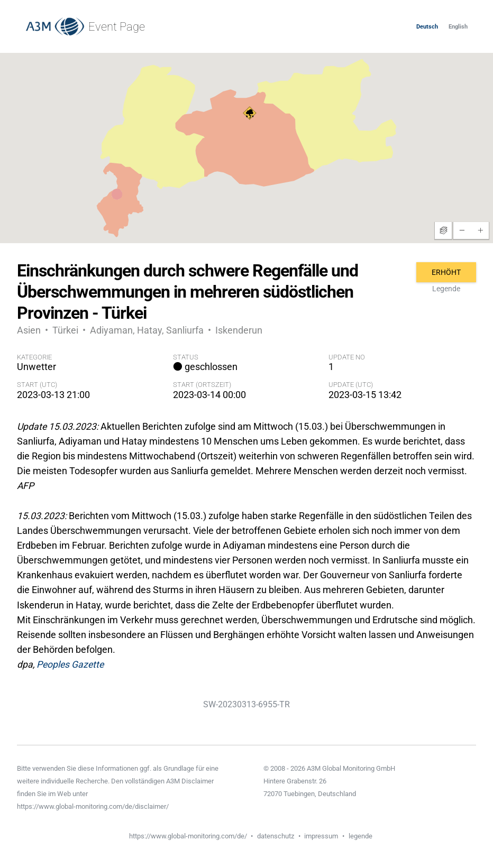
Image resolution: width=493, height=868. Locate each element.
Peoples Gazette (70, 664)
